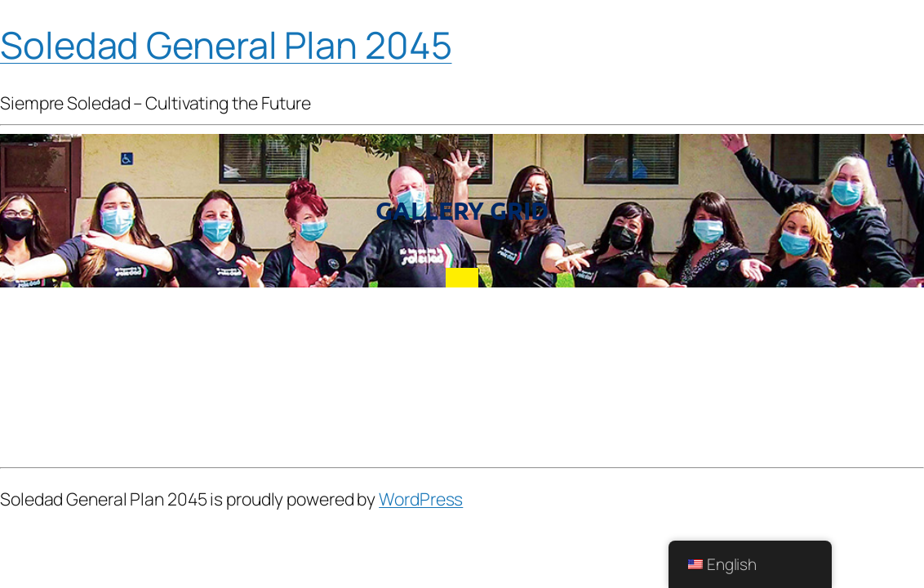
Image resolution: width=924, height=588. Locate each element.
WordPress (421, 499)
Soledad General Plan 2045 (226, 45)
